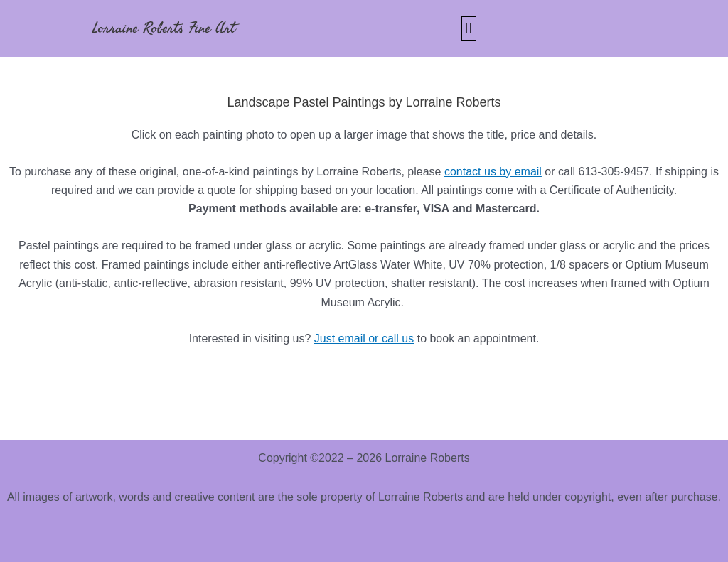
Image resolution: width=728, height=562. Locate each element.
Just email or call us (364, 339)
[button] (469, 29)
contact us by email (493, 172)
